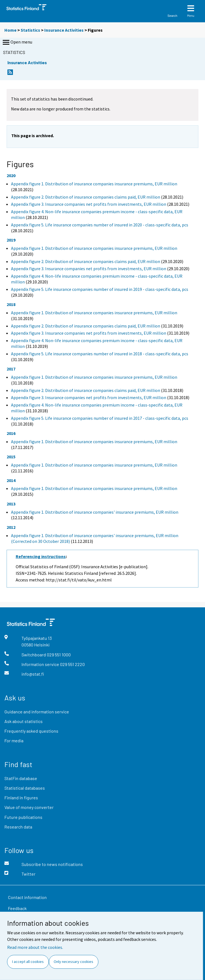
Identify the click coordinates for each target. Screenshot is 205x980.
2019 (11, 240)
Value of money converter (29, 807)
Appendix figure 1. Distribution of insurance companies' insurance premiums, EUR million (95, 512)
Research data (18, 827)
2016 (11, 433)
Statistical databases (25, 788)
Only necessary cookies (73, 962)
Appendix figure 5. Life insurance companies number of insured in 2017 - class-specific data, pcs (100, 418)
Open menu (17, 42)
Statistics (30, 30)
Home (10, 30)
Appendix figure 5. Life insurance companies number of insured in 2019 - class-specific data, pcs (100, 289)
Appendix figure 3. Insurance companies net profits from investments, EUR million (89, 204)
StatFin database (21, 778)
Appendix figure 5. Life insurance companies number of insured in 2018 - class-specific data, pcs (100, 354)
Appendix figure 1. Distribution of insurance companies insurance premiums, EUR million (94, 184)
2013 (11, 504)
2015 (11, 457)
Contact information (27, 897)
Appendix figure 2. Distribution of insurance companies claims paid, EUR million (86, 197)
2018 (11, 304)
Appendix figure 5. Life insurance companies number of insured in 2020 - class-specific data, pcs (100, 225)
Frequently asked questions (31, 731)
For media (14, 741)
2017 (11, 369)
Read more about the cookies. (35, 947)
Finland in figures (21, 798)
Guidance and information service (37, 712)
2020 (11, 175)
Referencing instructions (41, 556)
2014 (11, 480)
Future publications (23, 817)
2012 (11, 527)
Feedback (17, 908)
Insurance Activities (64, 30)
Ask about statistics (24, 721)
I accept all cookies (28, 962)
